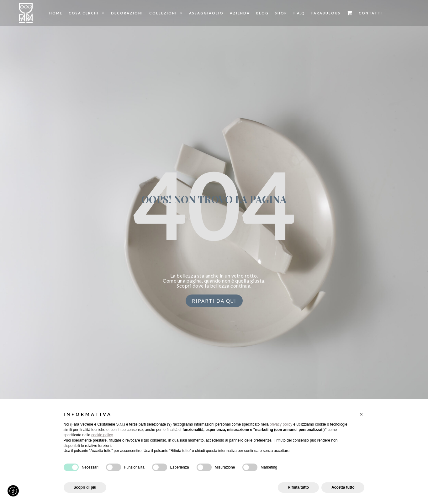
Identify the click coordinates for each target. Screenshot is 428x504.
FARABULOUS (326, 13)
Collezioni (166, 13)
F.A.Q (299, 13)
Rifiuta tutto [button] (298, 487)
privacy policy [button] (281, 424)
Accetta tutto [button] (343, 487)
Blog (262, 13)
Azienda (240, 13)
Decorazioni (127, 13)
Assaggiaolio (206, 13)
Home (56, 13)
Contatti (370, 13)
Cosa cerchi (87, 13)
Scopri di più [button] (85, 487)
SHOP (281, 13)
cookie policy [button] (102, 435)
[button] (362, 414)
